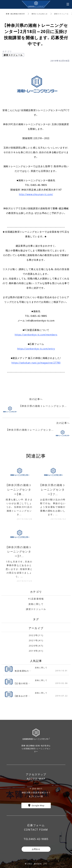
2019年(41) (36, 651)
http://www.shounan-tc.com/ (36, 194)
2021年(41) (36, 640)
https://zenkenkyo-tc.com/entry (36, 349)
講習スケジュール (61, 14)
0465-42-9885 (39, 839)
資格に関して (36, 604)
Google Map (38, 805)
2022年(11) (36, 635)
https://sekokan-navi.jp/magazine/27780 (36, 363)
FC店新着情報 (36, 599)
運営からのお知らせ (40, 14)
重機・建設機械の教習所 (15, 14)
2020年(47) (36, 646)
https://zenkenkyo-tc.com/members (36, 334)
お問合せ (36, 849)
